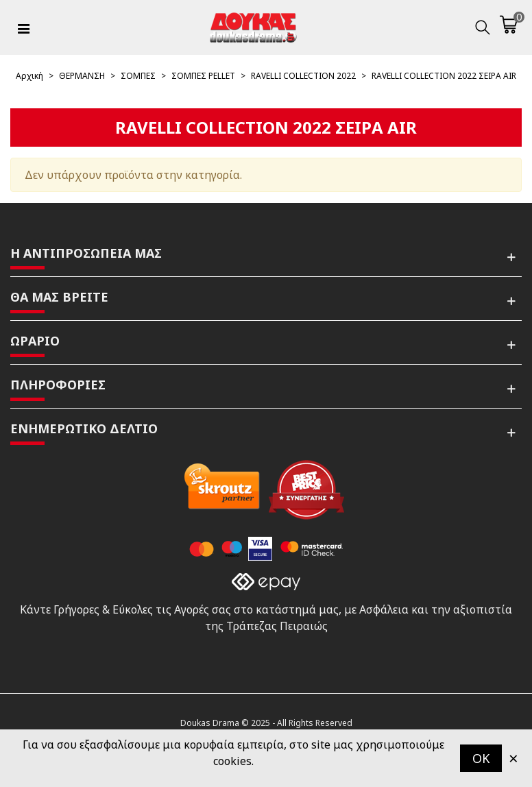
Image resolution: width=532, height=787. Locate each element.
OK (481, 758)
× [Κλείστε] (513, 758)
